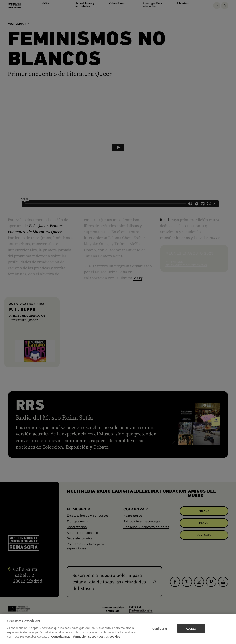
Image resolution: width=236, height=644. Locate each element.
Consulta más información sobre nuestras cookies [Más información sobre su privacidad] (86, 637)
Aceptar (191, 628)
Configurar (160, 628)
